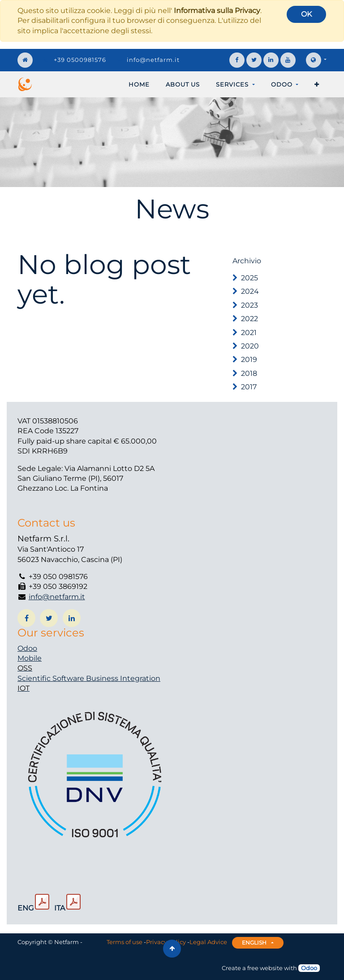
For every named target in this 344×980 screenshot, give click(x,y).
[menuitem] (139, 84)
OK (306, 14)
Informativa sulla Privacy (217, 11)
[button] (317, 84)
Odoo (27, 648)
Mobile (30, 658)
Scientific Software (52, 678)
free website (265, 968)
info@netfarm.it (153, 60)
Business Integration (123, 678)
